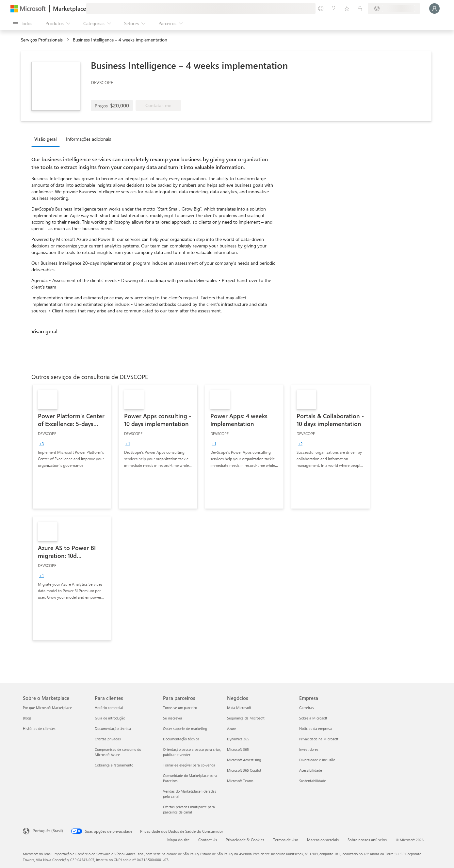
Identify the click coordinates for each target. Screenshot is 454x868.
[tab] (47, 139)
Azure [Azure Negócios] (232, 728)
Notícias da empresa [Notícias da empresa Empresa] (316, 728)
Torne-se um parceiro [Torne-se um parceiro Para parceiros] (180, 708)
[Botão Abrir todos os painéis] (23, 24)
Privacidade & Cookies (245, 840)
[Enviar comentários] (321, 8)
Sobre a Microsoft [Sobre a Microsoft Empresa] (313, 718)
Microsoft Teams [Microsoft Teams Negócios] (240, 781)
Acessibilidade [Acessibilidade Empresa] (311, 770)
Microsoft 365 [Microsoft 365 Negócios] (238, 749)
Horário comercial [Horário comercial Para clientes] (109, 708)
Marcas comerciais (323, 840)
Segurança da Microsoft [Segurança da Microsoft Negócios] (246, 718)
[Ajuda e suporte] (334, 8)
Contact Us (208, 840)
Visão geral (46, 139)
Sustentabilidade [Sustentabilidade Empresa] (313, 781)
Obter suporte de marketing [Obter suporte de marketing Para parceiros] (185, 728)
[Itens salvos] (347, 8)
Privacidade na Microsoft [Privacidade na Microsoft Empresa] (319, 739)
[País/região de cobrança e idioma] (394, 8)
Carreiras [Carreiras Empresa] (307, 708)
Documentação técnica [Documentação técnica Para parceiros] (181, 739)
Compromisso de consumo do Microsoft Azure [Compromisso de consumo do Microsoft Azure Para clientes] (118, 752)
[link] (72, 447)
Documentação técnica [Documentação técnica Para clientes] (113, 728)
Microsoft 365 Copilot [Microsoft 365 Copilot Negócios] (244, 770)
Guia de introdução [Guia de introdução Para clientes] (110, 718)
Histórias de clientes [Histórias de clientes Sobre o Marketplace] (39, 728)
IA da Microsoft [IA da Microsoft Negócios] (239, 708)
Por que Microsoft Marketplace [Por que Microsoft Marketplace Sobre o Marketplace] (47, 708)
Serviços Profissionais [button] (42, 40)
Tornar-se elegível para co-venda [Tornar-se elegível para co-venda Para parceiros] (189, 765)
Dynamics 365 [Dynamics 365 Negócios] (238, 739)
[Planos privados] (360, 8)
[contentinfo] (68, 40)
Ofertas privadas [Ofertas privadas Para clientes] (108, 739)
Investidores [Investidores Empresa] (309, 749)
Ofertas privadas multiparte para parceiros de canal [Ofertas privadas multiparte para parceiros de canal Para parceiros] (189, 809)
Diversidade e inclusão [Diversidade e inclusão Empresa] (317, 760)
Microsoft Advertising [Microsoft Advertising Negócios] (244, 760)
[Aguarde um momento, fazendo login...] (434, 8)
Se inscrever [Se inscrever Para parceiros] (173, 718)
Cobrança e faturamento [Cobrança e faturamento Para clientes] (114, 765)
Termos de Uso (286, 840)
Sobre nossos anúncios (367, 840)
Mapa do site (178, 840)
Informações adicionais (89, 139)
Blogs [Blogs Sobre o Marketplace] (27, 718)
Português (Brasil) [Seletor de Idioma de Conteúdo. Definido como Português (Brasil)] (48, 830)
